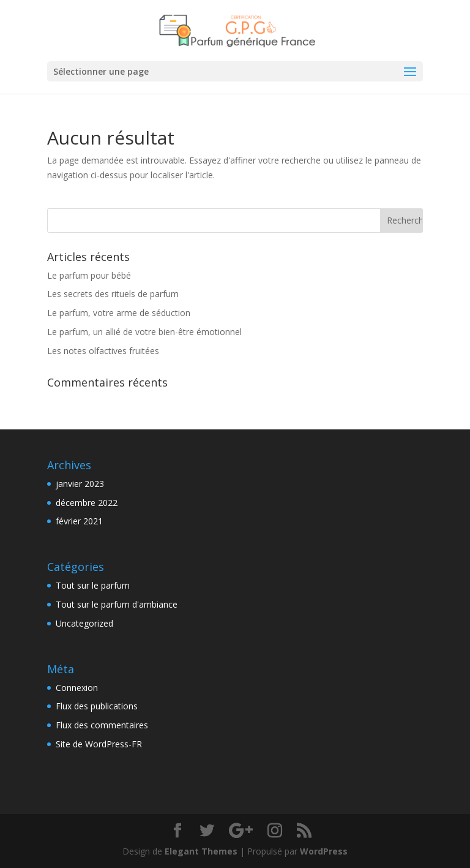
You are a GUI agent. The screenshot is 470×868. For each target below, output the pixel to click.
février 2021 (79, 521)
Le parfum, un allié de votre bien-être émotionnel (144, 332)
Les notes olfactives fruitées (103, 351)
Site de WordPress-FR (99, 744)
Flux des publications (97, 706)
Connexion (77, 688)
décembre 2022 (87, 503)
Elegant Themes (201, 851)
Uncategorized (84, 623)
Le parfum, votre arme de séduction (119, 313)
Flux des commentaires (102, 725)
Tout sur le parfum (93, 585)
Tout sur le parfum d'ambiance (117, 604)
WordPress (324, 851)
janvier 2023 (80, 484)
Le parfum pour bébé (89, 275)
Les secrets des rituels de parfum (113, 294)
